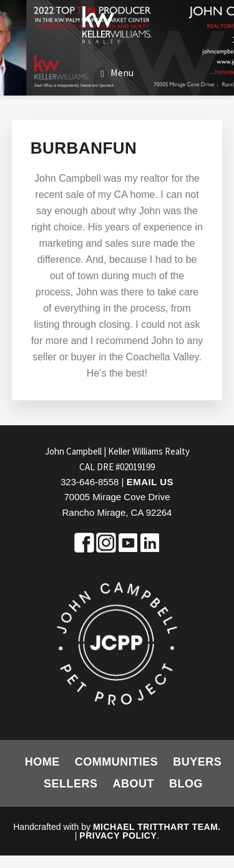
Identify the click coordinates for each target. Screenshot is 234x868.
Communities (117, 762)
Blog (186, 784)
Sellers (71, 784)
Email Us (150, 482)
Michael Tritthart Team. (157, 827)
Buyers (197, 762)
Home (42, 762)
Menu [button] (122, 72)
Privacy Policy (118, 836)
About (134, 784)
